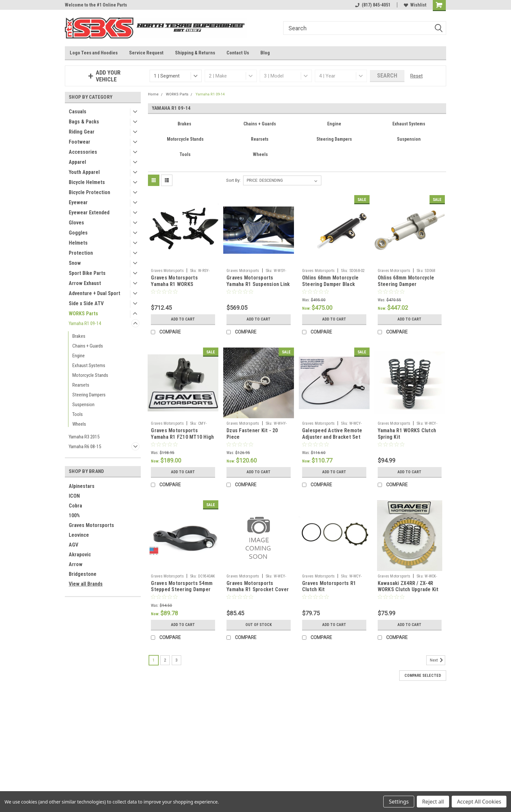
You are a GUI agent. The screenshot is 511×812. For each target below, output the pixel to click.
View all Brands (86, 584)
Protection (81, 253)
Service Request (146, 53)
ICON (74, 496)
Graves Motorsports (91, 525)
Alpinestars (82, 486)
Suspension (83, 405)
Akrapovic (80, 555)
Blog (265, 53)
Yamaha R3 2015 (84, 437)
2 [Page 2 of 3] (165, 660)
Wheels (79, 424)
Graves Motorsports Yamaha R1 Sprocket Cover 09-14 (258, 590)
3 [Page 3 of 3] (176, 660)
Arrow (76, 564)
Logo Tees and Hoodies (94, 53)
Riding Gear (82, 132)
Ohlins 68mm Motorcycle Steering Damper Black (330, 281)
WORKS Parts (83, 313)
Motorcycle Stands (90, 375)
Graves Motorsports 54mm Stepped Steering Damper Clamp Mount (182, 590)
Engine (79, 356)
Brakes (79, 336)
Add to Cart (183, 319)
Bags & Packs (84, 122)
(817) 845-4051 (373, 5)
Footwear (80, 142)
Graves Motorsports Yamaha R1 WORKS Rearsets (174, 284)
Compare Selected (423, 676)
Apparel (77, 162)
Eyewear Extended (89, 213)
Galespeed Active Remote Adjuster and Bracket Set (332, 434)
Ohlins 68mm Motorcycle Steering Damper (406, 281)
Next (438, 660)
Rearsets (81, 385)
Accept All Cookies (479, 802)
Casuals (78, 112)
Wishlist (415, 5)
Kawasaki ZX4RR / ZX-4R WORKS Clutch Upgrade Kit (408, 586)
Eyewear (78, 202)
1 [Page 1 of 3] (154, 660)
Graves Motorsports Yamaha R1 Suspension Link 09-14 (258, 284)
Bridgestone (83, 574)
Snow (75, 263)
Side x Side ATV (86, 303)
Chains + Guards (88, 346)
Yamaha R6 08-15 (85, 447)
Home (153, 94)
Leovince (79, 535)
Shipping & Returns (195, 53)
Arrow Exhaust (85, 283)
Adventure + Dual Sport (95, 293)
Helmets (78, 243)
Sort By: (233, 180)
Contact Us (238, 53)
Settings (399, 802)
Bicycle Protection (89, 192)
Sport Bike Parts (87, 273)
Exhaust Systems (89, 365)
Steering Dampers (89, 395)
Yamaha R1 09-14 (85, 323)
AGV (73, 545)
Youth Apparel (84, 172)
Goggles (78, 233)
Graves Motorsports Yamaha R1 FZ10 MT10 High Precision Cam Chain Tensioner (182, 440)
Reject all (433, 802)
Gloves (76, 223)
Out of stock (259, 625)
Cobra (75, 506)
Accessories (83, 152)
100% (74, 515)
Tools (78, 414)
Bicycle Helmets (87, 182)
